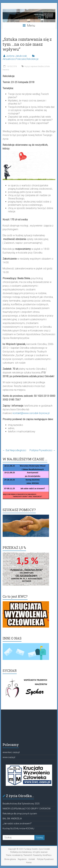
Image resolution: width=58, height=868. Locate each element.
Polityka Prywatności (42, 450)
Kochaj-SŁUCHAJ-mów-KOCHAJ (18, 828)
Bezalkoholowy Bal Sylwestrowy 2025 (21, 804)
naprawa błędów (37, 66)
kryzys (27, 66)
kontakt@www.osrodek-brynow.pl (31, 413)
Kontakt (32, 859)
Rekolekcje (32, 59)
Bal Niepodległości (14, 450)
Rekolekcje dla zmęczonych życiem (20, 814)
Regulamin (22, 859)
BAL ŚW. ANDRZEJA (12, 819)
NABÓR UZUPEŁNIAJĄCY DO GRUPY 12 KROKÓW (27, 809)
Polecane (21, 59)
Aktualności (9, 59)
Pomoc (29, 863)
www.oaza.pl (9, 757)
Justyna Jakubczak (16, 56)
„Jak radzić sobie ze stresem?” (17, 824)
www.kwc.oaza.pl (11, 752)
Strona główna (10, 859)
